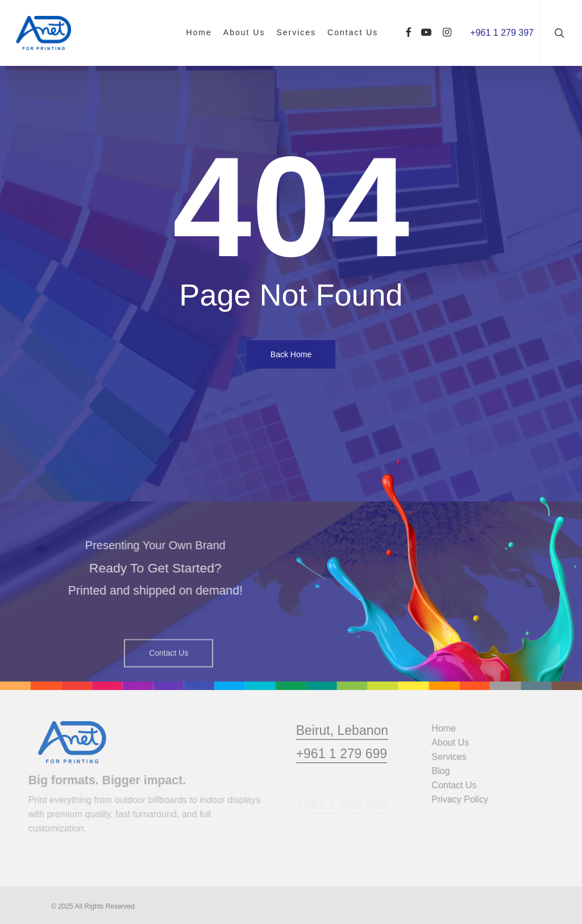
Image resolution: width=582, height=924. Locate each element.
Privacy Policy (465, 799)
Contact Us (459, 785)
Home (449, 728)
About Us (455, 743)
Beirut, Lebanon (342, 751)
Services (454, 757)
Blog (446, 771)
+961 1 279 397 (502, 33)
